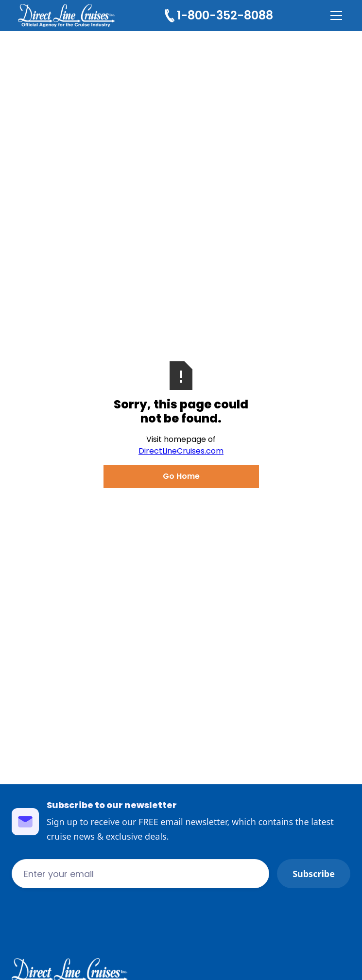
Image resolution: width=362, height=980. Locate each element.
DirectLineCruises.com (181, 451)
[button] (334, 16)
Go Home (181, 476)
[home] (67, 16)
